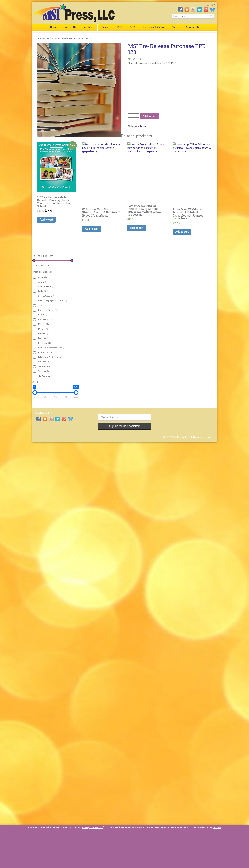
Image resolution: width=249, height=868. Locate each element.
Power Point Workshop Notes (52, 348)
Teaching (43, 371)
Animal (43, 282)
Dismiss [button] (217, 828)
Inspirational (46, 319)
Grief (42, 305)
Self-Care (43, 362)
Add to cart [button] (46, 220)
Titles (105, 27)
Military (43, 329)
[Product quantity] (134, 115)
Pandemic (44, 334)
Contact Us (192, 27)
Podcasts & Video (153, 27)
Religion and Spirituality (50, 357)
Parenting (44, 338)
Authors (89, 27)
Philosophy (44, 343)
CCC (132, 27)
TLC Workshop (46, 376)
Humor (43, 315)
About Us (71, 27)
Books (49, 38)
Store (175, 27)
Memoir (43, 324)
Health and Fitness (48, 310)
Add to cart (149, 116)
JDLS (119, 27)
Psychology (45, 352)
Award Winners (47, 287)
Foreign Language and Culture (53, 301)
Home (54, 27)
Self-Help (44, 366)
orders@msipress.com (92, 828)
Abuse (42, 277)
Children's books (47, 296)
